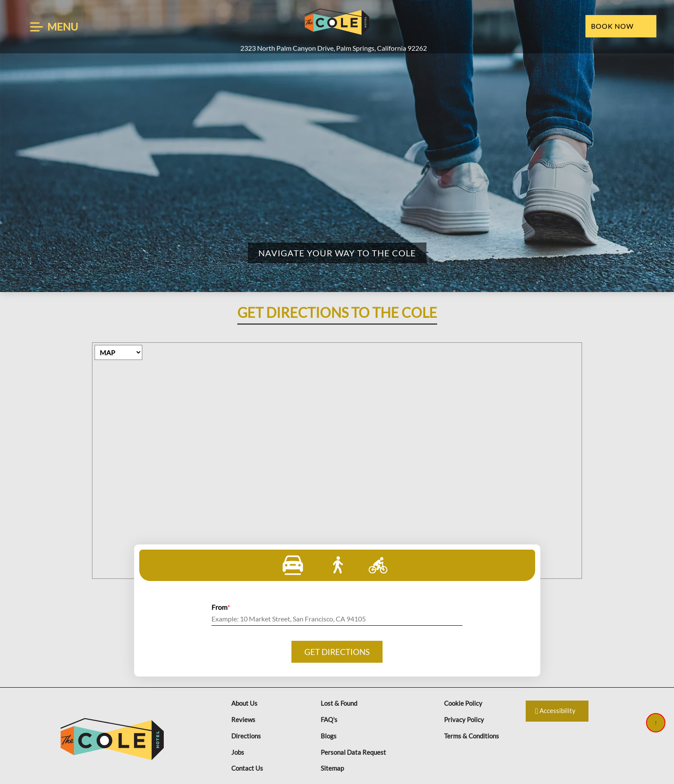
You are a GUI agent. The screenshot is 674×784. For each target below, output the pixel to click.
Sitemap (332, 768)
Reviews (243, 719)
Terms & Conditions (472, 736)
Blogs (329, 736)
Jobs (238, 752)
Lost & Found (339, 703)
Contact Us (247, 768)
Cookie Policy (463, 703)
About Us (244, 703)
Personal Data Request (353, 752)
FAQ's (329, 719)
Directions (246, 736)
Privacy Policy (464, 719)
